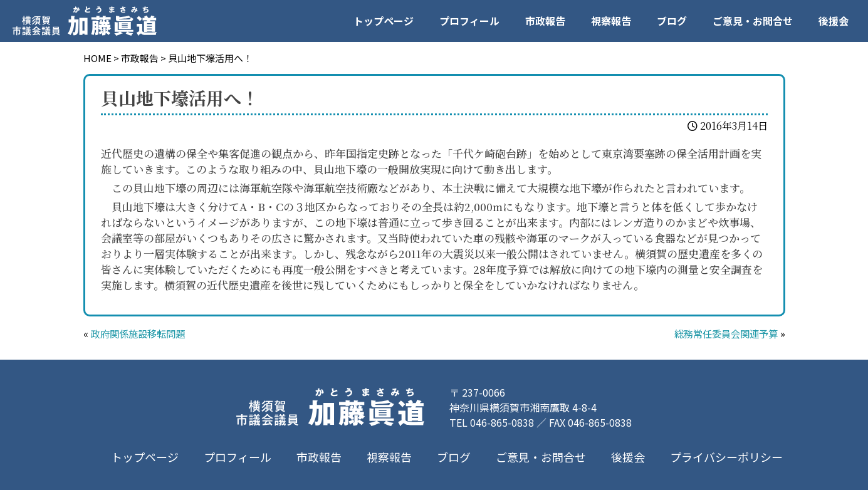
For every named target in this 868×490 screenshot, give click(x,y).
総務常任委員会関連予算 (723, 333)
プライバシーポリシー (726, 457)
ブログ (672, 21)
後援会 (834, 21)
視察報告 (611, 21)
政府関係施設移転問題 (141, 333)
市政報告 (545, 21)
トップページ (384, 21)
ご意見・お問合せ (753, 21)
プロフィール (469, 21)
